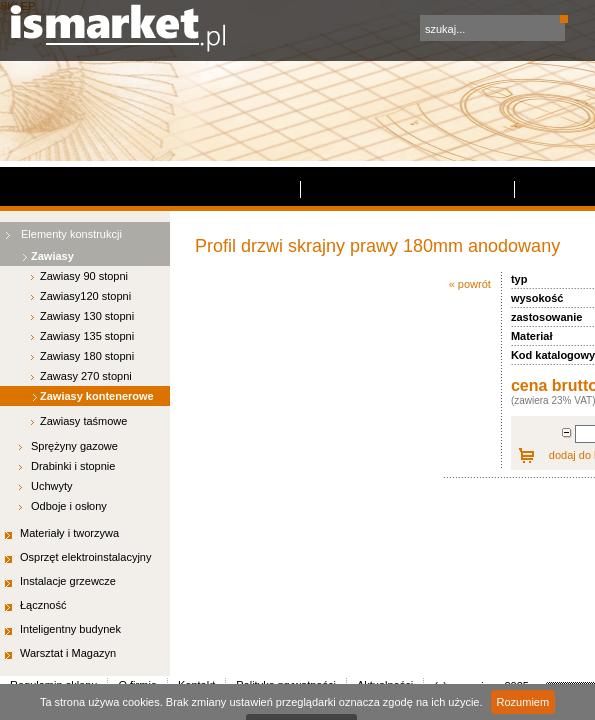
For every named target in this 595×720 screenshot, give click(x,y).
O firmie (176, 327)
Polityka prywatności (364, 327)
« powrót (181, 117)
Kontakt (249, 327)
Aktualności (491, 327)
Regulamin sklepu (69, 327)
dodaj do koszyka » (338, 288)
